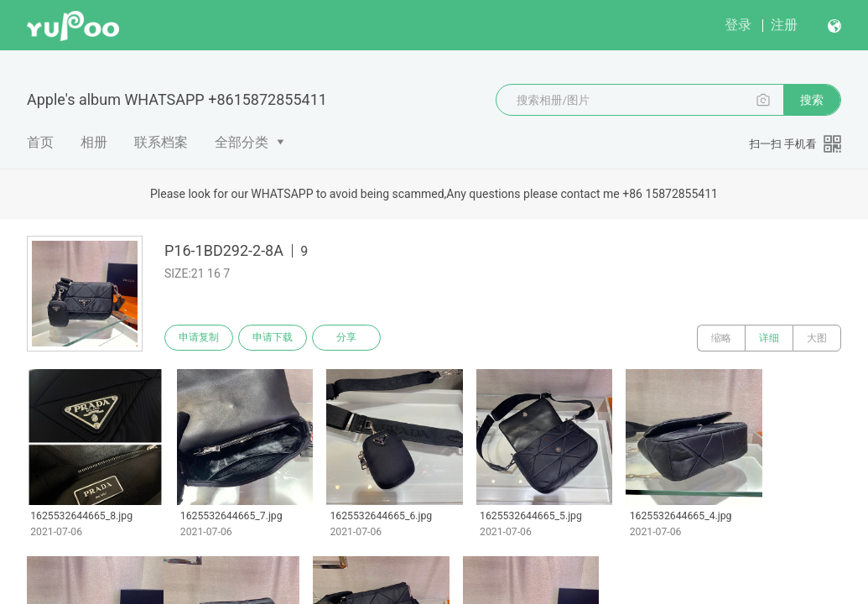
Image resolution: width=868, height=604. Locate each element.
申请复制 (200, 338)
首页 (40, 142)
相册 (94, 142)
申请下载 (275, 338)
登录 (738, 25)
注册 (784, 25)
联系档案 (161, 142)
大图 (817, 338)
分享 (351, 338)
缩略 (721, 338)
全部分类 (242, 142)
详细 (769, 338)
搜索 (812, 100)
